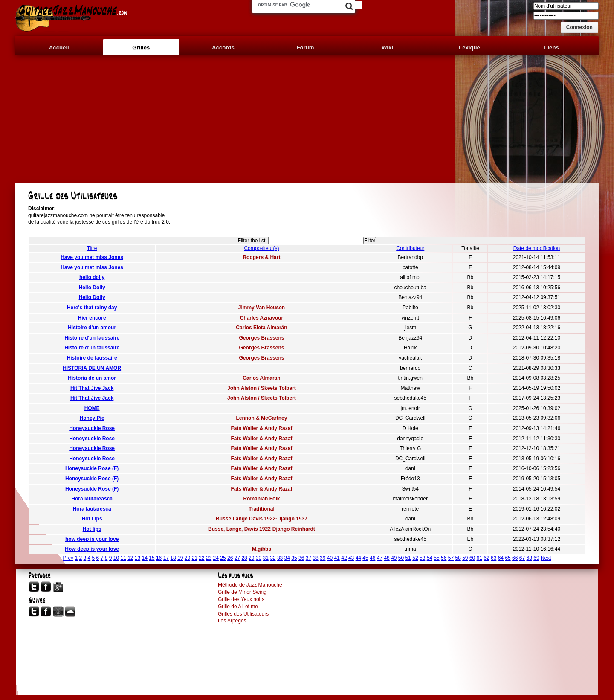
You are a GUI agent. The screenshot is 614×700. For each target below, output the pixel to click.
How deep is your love (92, 549)
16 (159, 558)
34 (287, 558)
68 (529, 558)
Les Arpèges (232, 621)
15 (152, 558)
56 (444, 558)
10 (116, 558)
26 (230, 558)
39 (323, 558)
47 (380, 558)
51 (408, 558)
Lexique (469, 48)
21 (194, 558)
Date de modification (537, 248)
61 (479, 558)
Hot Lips (92, 519)
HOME (92, 408)
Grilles (141, 48)
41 (337, 558)
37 (308, 558)
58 (458, 558)
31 (265, 558)
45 (365, 558)
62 (486, 558)
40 (330, 558)
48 (387, 558)
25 (223, 558)
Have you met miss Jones (92, 257)
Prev (68, 558)
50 (401, 558)
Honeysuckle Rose (92, 428)
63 (494, 558)
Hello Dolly (92, 288)
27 (237, 558)
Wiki (387, 48)
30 (259, 558)
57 (451, 558)
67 (522, 558)
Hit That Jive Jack (92, 388)
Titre (92, 248)
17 (166, 558)
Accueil (59, 48)
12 (130, 558)
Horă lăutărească (92, 499)
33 (280, 558)
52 (415, 558)
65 (508, 558)
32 (273, 558)
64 (501, 558)
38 (315, 558)
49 (394, 558)
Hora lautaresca (92, 509)
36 (301, 558)
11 (123, 558)
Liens (551, 48)
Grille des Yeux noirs (241, 599)
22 (201, 558)
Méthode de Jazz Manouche (250, 585)
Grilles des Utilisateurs (243, 614)
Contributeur (410, 248)
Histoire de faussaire (92, 358)
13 (138, 558)
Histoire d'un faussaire (92, 338)
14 (145, 558)
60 (472, 558)
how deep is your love (92, 539)
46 (372, 558)
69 (536, 558)
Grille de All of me (238, 607)
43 (351, 558)
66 (515, 558)
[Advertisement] (307, 119)
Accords (223, 48)
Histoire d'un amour (92, 328)
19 (180, 558)
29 (251, 558)
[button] (579, 27)
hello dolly (92, 277)
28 (244, 558)
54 (430, 558)
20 (187, 558)
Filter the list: (252, 241)
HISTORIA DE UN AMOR (92, 368)
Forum (305, 48)
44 (358, 558)
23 (209, 558)
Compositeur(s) (261, 248)
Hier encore (92, 318)
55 (436, 558)
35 (294, 558)
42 (344, 558)
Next (546, 558)
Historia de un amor (92, 378)
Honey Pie (92, 418)
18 (173, 558)
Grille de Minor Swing (242, 592)
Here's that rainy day (92, 308)
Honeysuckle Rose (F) (92, 468)
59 (465, 558)
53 (422, 558)
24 (216, 558)
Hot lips (92, 529)
